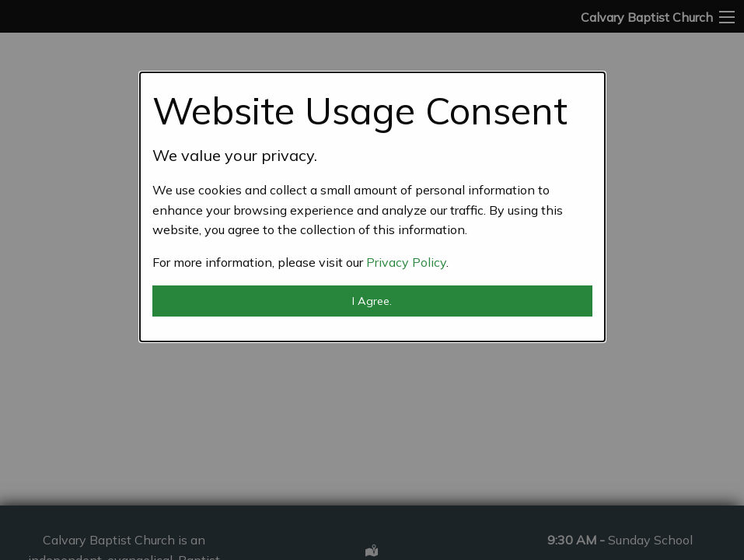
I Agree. (372, 301)
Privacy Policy (406, 262)
